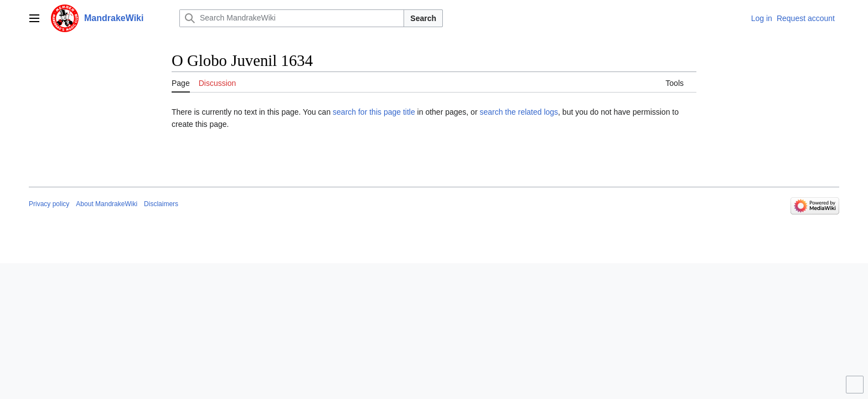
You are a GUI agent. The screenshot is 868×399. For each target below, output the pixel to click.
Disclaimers (161, 204)
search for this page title (374, 112)
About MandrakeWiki (107, 204)
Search (423, 18)
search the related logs (519, 112)
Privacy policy (49, 204)
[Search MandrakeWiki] (292, 18)
